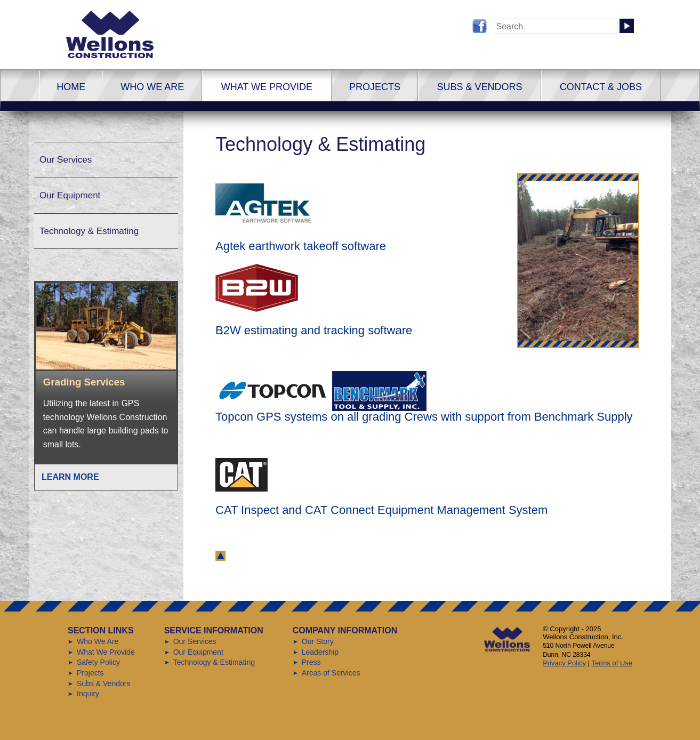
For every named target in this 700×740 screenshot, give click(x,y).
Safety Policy (98, 662)
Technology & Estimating (89, 231)
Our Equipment (70, 195)
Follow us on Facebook (480, 26)
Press (311, 662)
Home (71, 87)
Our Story (318, 641)
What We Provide (267, 87)
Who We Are (152, 87)
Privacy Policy (564, 663)
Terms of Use (612, 663)
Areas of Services (331, 673)
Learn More (70, 477)
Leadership (320, 652)
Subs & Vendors (479, 87)
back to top (220, 556)
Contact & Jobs (601, 87)
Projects (375, 87)
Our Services (66, 160)
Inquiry (88, 694)
